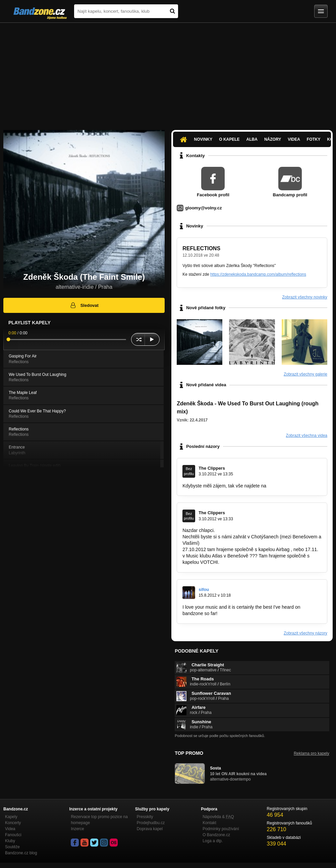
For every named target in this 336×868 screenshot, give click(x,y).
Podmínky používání (221, 829)
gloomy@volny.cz (203, 208)
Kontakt (209, 823)
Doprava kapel (150, 829)
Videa (294, 139)
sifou (204, 589)
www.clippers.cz (284, 486)
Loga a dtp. (213, 841)
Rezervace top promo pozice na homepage (99, 820)
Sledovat (84, 305)
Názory (273, 139)
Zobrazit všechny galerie (305, 374)
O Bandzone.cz (216, 835)
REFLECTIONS (201, 248)
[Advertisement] (168, 73)
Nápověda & (218, 817)
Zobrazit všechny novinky (305, 297)
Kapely (11, 817)
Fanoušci (13, 835)
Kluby (10, 841)
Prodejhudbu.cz (151, 823)
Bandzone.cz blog (21, 853)
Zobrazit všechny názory (305, 633)
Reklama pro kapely (312, 753)
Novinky (203, 139)
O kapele (229, 139)
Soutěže (12, 847)
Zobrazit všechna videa (307, 436)
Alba (252, 139)
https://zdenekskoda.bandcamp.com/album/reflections (258, 274)
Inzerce (77, 829)
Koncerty (13, 823)
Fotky (314, 139)
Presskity (145, 817)
